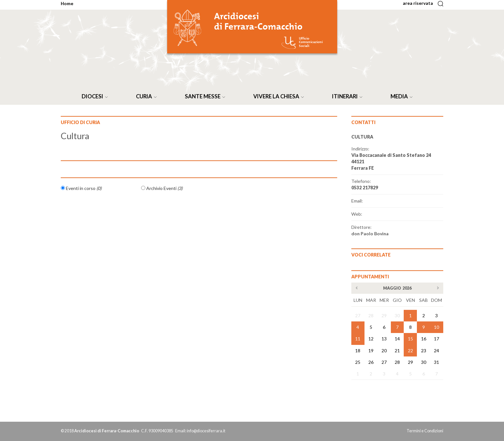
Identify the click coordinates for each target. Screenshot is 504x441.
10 (437, 327)
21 (397, 351)
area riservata (420, 3)
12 (371, 339)
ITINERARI (348, 96)
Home (67, 3)
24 (437, 351)
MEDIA (403, 96)
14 (397, 339)
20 (384, 351)
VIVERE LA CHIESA (280, 96)
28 (371, 315)
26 (371, 362)
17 (437, 339)
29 (384, 315)
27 (358, 315)
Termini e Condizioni (425, 431)
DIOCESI (96, 96)
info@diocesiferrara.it (206, 431)
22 (410, 351)
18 (358, 351)
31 (437, 362)
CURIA (148, 96)
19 (371, 351)
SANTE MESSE (206, 96)
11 (358, 339)
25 (358, 362)
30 (397, 315)
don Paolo (370, 234)
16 (424, 339)
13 (384, 339)
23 (424, 351)
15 (410, 339)
